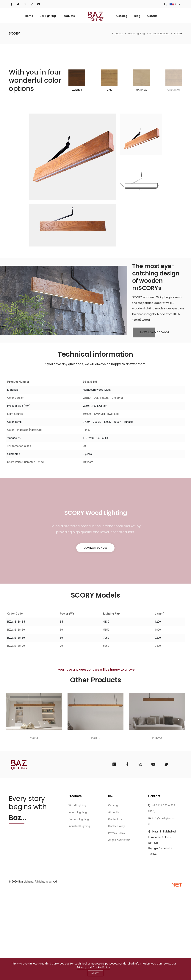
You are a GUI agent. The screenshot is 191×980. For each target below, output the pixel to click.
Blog (137, 16)
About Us (114, 897)
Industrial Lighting (79, 911)
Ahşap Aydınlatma (119, 924)
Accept (95, 973)
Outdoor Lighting (79, 904)
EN (175, 4)
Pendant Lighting (159, 34)
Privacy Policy (117, 917)
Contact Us (115, 904)
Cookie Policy (116, 911)
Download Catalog (151, 416)
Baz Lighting (48, 16)
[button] (179, 89)
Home (29, 16)
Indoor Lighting (78, 897)
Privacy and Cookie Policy (93, 967)
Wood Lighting (136, 34)
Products (69, 16)
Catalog (122, 16)
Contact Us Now (95, 631)
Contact (153, 16)
